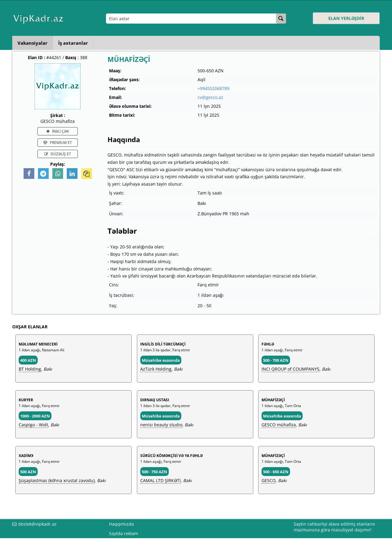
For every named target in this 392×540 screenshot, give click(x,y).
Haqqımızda (121, 524)
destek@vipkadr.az (37, 524)
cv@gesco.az (210, 97)
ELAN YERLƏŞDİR (346, 18)
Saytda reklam (124, 533)
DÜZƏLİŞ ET (58, 154)
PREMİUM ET (58, 143)
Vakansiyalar (33, 43)
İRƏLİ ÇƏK (58, 131)
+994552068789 (213, 88)
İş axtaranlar (76, 43)
